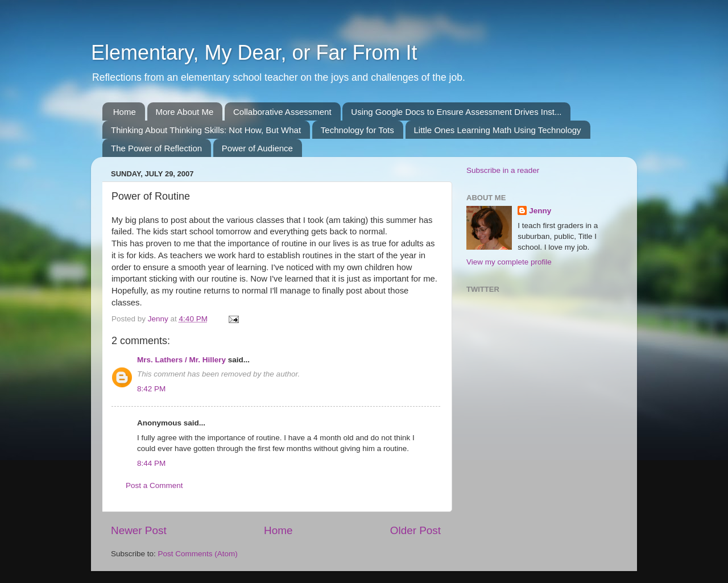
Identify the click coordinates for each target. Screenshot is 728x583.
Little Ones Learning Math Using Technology (498, 130)
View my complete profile (509, 262)
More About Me (185, 112)
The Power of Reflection (156, 148)
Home (125, 112)
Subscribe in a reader (503, 170)
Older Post (415, 530)
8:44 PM (151, 463)
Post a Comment (154, 485)
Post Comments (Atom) (198, 554)
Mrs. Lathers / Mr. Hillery (181, 360)
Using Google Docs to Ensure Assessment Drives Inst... (456, 112)
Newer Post (139, 530)
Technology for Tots (357, 130)
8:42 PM (151, 389)
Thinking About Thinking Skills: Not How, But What (206, 130)
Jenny (540, 211)
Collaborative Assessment (282, 112)
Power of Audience (257, 148)
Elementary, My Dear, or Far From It (254, 53)
